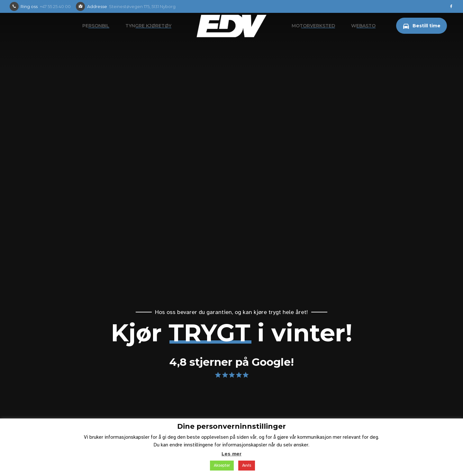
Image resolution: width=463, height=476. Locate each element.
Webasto (363, 26)
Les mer (232, 454)
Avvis (247, 465)
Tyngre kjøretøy (148, 26)
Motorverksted (313, 26)
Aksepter (222, 465)
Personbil (96, 26)
